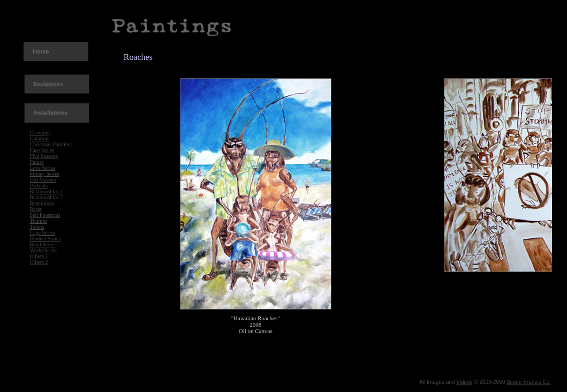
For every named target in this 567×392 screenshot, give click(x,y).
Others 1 (39, 256)
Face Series (42, 150)
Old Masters (43, 180)
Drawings (40, 133)
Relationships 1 (46, 191)
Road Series (42, 244)
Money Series (44, 174)
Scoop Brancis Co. (529, 382)
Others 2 (39, 262)
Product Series (45, 239)
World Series (43, 250)
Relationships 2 (46, 197)
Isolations (40, 138)
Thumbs (38, 221)
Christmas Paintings (51, 144)
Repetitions (42, 203)
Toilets (37, 227)
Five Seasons (44, 156)
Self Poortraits (45, 215)
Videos (464, 382)
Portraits (39, 186)
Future (36, 162)
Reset (35, 209)
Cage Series (42, 233)
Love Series (42, 168)
